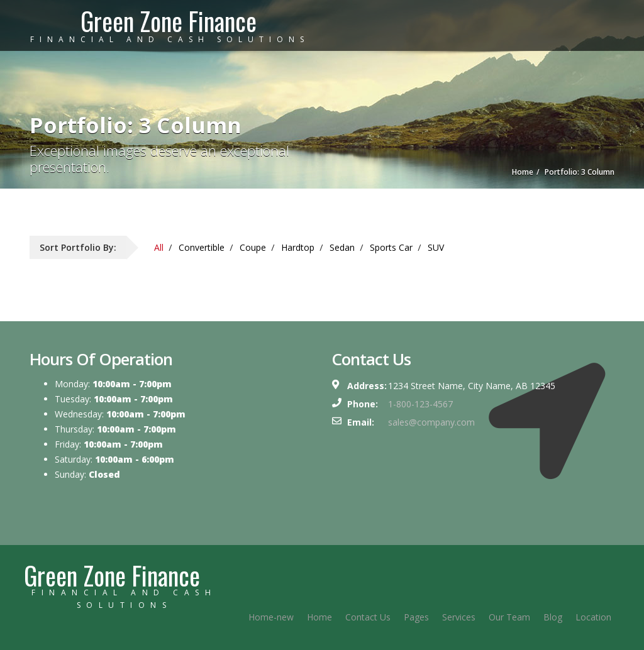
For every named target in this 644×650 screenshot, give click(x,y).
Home (319, 617)
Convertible (202, 247)
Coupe (253, 247)
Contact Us (368, 617)
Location (593, 617)
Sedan (342, 247)
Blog (553, 617)
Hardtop (298, 247)
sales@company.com (431, 422)
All (159, 247)
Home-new (271, 617)
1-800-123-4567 (420, 404)
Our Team (509, 617)
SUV (436, 247)
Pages (416, 617)
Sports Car (391, 247)
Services (459, 617)
